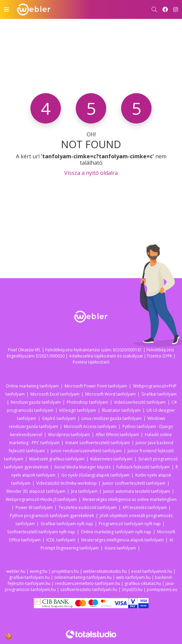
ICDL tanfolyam (61, 540)
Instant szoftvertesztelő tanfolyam (98, 443)
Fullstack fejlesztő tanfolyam (143, 467)
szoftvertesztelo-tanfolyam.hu (89, 589)
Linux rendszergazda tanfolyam (112, 418)
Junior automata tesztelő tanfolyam (137, 491)
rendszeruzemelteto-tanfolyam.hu (87, 583)
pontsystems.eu (162, 589)
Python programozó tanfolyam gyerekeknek (52, 516)
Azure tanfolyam (120, 548)
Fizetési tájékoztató (91, 362)
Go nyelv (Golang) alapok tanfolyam (95, 475)
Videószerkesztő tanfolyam (140, 402)
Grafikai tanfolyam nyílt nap (67, 524)
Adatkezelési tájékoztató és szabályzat (106, 356)
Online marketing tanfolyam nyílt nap (116, 532)
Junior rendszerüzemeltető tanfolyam (86, 451)
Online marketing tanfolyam (32, 386)
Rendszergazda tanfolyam (36, 402)
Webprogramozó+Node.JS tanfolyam (41, 499)
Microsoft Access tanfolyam (90, 426)
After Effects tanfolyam (117, 435)
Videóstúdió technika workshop (66, 483)
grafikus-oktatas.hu (143, 583)
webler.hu (16, 571)
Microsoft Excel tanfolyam (55, 394)
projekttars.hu (65, 571)
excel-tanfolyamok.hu (152, 571)
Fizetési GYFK (160, 356)
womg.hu (39, 571)
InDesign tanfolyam (78, 410)
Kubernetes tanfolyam (111, 459)
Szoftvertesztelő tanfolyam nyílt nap (41, 532)
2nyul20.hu (132, 589)
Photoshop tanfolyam (87, 402)
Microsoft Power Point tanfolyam (96, 386)
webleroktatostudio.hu (105, 571)
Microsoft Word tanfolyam (110, 394)
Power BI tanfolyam (34, 507)
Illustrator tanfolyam (121, 410)
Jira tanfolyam (84, 491)
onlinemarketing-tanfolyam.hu (83, 577)
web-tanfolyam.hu (133, 577)
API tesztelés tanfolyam (145, 507)
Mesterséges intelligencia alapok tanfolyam (122, 540)
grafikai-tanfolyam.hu (29, 577)
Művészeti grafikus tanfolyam (57, 459)
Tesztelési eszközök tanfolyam (88, 507)
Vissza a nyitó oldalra (91, 173)
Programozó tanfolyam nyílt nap (130, 524)
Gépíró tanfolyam (59, 418)
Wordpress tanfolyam (69, 435)
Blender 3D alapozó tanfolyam (36, 491)
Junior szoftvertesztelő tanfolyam (134, 483)
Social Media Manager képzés (82, 467)
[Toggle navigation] (6, 9)
